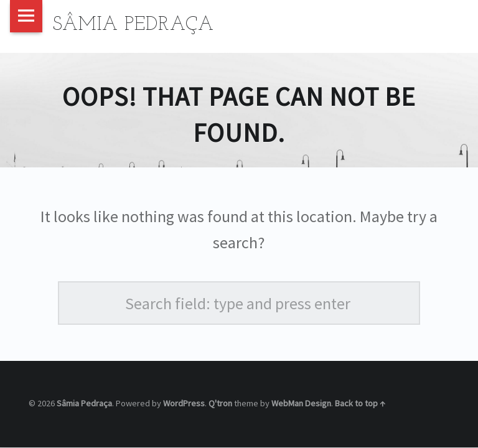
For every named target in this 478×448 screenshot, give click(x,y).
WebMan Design (301, 403)
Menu (26, 16)
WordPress (184, 403)
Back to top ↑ (360, 403)
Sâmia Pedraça (84, 403)
